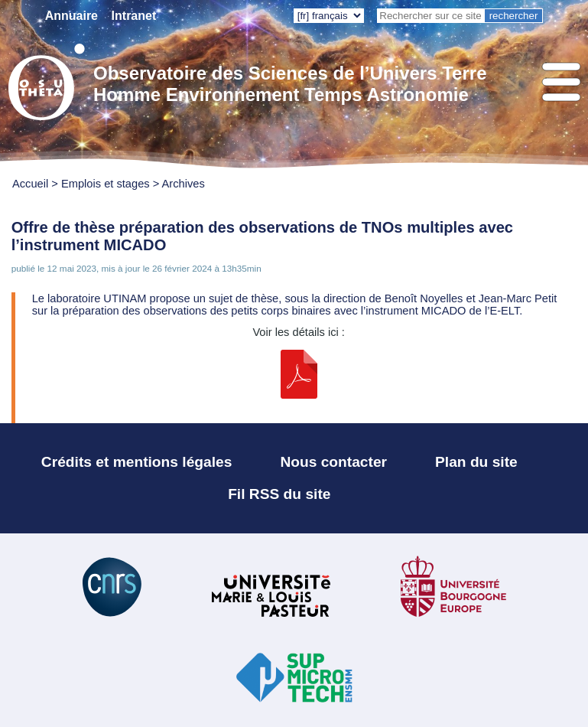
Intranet (134, 16)
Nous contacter (333, 462)
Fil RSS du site (279, 494)
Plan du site (476, 462)
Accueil (30, 184)
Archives (184, 184)
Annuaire (71, 16)
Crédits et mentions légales (137, 462)
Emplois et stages (106, 184)
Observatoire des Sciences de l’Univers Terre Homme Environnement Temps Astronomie (290, 84)
